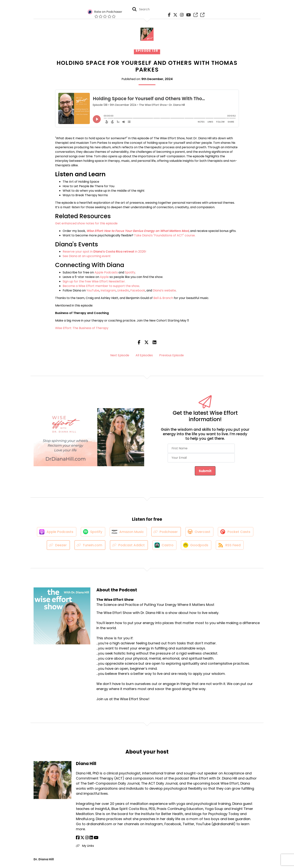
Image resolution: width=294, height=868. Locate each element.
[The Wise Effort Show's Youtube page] (188, 15)
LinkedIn (123, 290)
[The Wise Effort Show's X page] (174, 15)
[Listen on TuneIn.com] (89, 545)
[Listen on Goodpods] (196, 545)
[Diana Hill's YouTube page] (96, 838)
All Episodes (144, 355)
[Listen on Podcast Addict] (128, 545)
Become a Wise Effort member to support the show (101, 286)
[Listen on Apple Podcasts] (56, 532)
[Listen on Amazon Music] (128, 532)
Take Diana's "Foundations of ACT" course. (165, 235)
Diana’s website (164, 290)
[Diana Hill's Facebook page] (78, 838)
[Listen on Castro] (164, 545)
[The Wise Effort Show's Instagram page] (181, 15)
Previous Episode (171, 355)
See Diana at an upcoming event (87, 256)
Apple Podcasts (106, 272)
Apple (104, 277)
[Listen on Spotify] (93, 532)
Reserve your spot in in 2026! (104, 252)
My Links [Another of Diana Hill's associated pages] (85, 846)
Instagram (108, 290)
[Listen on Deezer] (58, 545)
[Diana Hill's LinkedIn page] (91, 838)
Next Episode (120, 355)
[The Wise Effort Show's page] (195, 15)
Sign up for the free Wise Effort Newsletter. (94, 281)
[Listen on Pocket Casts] (236, 532)
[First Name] (201, 448)
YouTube (93, 290)
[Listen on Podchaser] (166, 532)
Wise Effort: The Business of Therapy (82, 328)
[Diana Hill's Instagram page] (87, 838)
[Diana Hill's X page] (82, 838)
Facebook (138, 290)
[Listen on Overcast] (200, 532)
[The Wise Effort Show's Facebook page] (168, 15)
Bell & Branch (163, 298)
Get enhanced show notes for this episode (86, 223)
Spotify (130, 272)
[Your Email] (201, 458)
